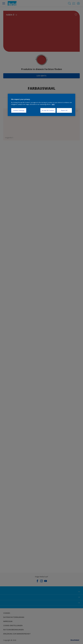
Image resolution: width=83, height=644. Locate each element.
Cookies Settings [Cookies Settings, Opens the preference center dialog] (19, 110)
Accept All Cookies (48, 110)
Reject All (64, 110)
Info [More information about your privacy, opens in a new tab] (53, 104)
